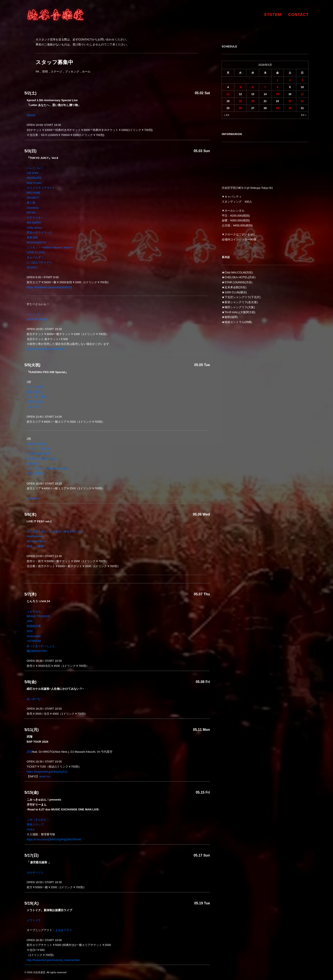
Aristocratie (34, 636)
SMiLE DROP (35, 473)
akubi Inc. (45, 776)
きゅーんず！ (35, 257)
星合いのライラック (39, 232)
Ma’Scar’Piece (36, 541)
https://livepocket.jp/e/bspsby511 (47, 772)
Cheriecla (33, 208)
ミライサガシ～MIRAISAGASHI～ (48, 468)
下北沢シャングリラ (237, 297)
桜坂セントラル (234, 322)
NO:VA (31, 213)
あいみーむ (34, 699)
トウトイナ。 (35, 920)
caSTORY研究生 (37, 319)
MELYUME (34, 193)
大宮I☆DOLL (35, 402)
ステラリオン (35, 218)
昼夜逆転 (32, 237)
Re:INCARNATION (39, 454)
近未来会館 (232, 287)
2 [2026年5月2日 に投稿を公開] (290, 80)
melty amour (35, 228)
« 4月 (227, 115)
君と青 (31, 203)
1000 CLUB (232, 292)
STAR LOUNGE (235, 282)
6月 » (304, 115)
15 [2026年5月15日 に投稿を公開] (278, 94)
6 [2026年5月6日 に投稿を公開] (253, 87)
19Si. (30, 621)
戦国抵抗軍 (34, 626)
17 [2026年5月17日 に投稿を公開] (302, 94)
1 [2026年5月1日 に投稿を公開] (278, 80)
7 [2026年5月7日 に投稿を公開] (265, 87)
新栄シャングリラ (236, 302)
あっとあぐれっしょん (41, 646)
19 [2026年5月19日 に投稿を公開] (240, 101)
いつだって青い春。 (39, 449)
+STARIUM (34, 641)
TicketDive (33, 498)
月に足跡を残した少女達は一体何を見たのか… (57, 531)
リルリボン (34, 407)
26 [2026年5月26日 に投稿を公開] (240, 108)
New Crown (34, 183)
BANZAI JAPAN (37, 444)
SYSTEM (273, 15)
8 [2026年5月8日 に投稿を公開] (278, 87)
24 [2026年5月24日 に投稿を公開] (302, 101)
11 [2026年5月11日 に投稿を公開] (228, 94)
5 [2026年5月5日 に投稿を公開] (240, 87)
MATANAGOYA (36, 242)
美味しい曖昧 (35, 546)
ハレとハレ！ (35, 168)
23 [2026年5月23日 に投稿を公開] (290, 101)
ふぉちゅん (34, 611)
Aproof (31, 115)
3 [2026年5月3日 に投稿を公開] (302, 80)
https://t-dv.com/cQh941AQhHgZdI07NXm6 (54, 839)
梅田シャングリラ (236, 307)
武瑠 (30, 752)
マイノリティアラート (41, 188)
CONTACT (298, 15)
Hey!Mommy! (35, 536)
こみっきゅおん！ (38, 819)
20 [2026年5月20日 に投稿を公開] (253, 101)
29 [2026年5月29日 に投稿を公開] (278, 108)
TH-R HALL (232, 312)
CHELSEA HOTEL (236, 277)
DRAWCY (33, 198)
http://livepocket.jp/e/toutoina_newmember (53, 960)
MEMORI (32, 464)
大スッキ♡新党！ (38, 397)
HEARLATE (34, 178)
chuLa (31, 829)
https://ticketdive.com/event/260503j (49, 287)
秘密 (227, 317)
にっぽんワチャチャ (39, 262)
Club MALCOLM (235, 272)
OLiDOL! (32, 267)
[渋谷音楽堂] (55, 15)
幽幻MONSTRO (37, 651)
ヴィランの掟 (35, 387)
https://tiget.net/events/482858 (46, 349)
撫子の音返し (35, 392)
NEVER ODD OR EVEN (42, 459)
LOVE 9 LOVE (36, 252)
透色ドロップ (35, 824)
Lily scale (32, 173)
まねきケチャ (64, 930)
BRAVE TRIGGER (38, 616)
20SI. (30, 631)
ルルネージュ (35, 872)
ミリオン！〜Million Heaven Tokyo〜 (50, 248)
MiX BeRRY (34, 223)
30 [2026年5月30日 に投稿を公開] (290, 108)
